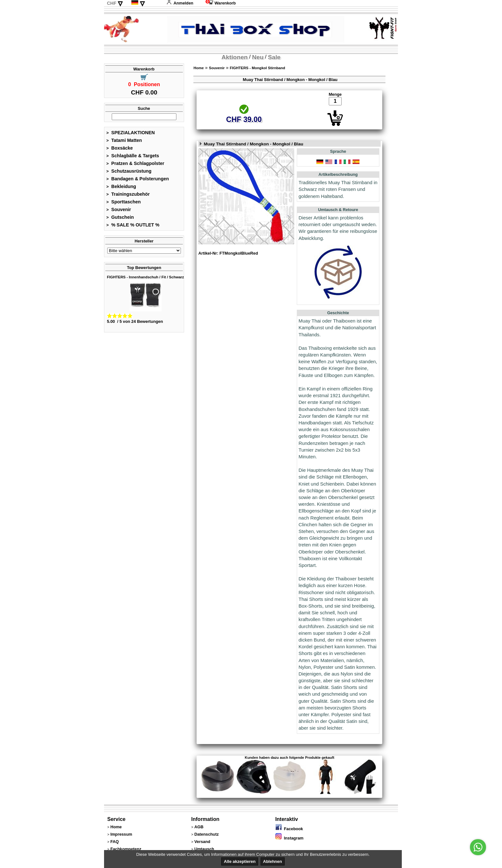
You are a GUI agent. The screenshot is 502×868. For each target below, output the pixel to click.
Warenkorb (221, 3)
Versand (202, 842)
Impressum (121, 834)
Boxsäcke (120, 148)
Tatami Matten (124, 140)
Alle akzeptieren (240, 861)
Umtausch (204, 849)
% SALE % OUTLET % (133, 225)
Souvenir (119, 209)
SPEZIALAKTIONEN (131, 133)
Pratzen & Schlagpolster (135, 163)
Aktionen (235, 57)
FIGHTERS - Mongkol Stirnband (258, 68)
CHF (112, 3)
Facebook (289, 829)
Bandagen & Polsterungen (138, 179)
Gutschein (120, 217)
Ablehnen (273, 861)
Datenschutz (206, 834)
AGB (199, 827)
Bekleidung (121, 186)
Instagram (289, 838)
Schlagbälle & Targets (133, 156)
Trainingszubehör (128, 194)
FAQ (115, 842)
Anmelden (180, 3)
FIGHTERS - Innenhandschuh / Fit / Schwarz (146, 277)
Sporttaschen (124, 202)
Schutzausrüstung (129, 171)
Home (198, 68)
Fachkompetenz (126, 849)
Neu (258, 57)
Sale (274, 57)
